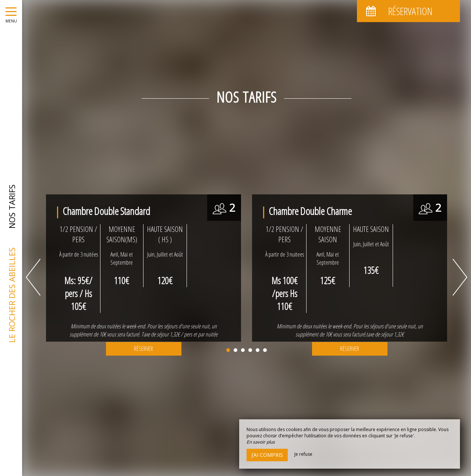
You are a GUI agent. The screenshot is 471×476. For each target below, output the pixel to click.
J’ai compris (267, 455)
